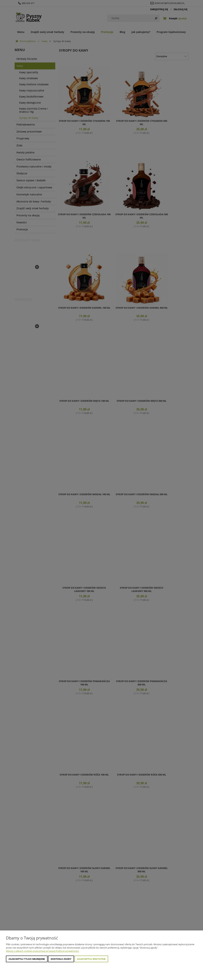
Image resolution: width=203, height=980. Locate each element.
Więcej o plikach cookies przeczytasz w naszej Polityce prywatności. (43, 951)
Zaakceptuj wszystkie (91, 959)
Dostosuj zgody (61, 959)
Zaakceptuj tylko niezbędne (27, 959)
